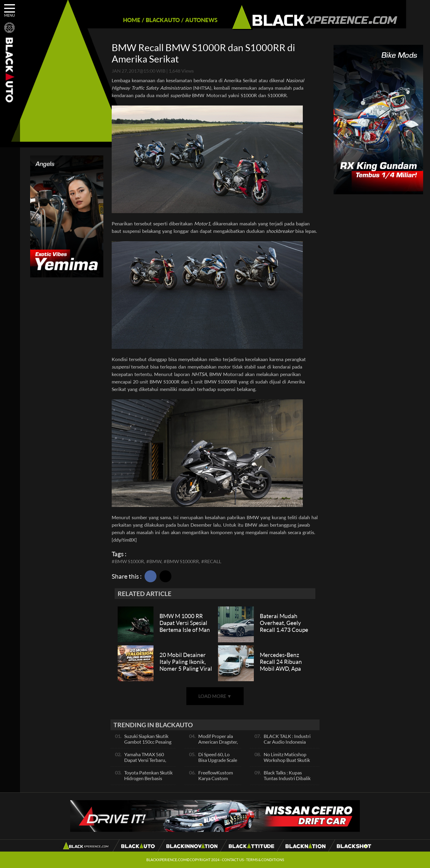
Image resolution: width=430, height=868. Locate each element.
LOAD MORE (215, 696)
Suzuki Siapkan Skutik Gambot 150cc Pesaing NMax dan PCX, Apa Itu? (148, 745)
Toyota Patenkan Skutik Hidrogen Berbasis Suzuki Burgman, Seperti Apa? (148, 781)
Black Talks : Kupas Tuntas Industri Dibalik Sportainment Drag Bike (288, 778)
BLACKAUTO (151, 20)
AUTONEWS (190, 20)
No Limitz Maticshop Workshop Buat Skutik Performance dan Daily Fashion (287, 763)
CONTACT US (233, 860)
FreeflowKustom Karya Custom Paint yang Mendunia (216, 781)
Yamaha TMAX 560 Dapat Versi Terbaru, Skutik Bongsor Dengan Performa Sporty (148, 763)
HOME (120, 20)
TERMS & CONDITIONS (265, 860)
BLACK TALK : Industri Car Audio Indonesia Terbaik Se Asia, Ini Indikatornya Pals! (287, 745)
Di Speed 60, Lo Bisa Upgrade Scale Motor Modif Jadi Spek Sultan (218, 763)
